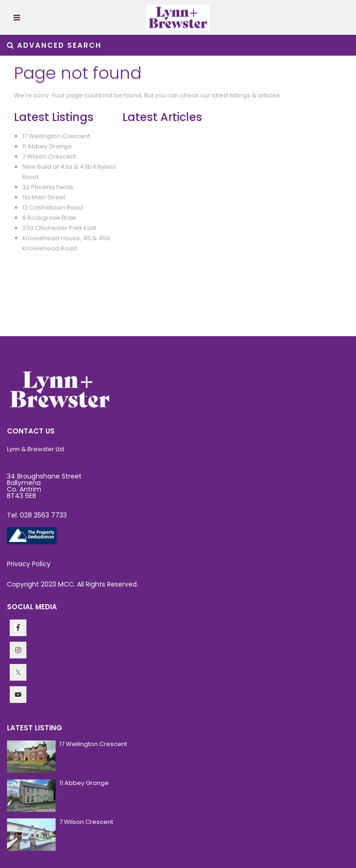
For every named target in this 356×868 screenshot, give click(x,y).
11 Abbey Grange (47, 146)
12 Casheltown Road (53, 207)
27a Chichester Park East (59, 228)
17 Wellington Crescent (56, 136)
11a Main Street (44, 197)
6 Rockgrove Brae (49, 218)
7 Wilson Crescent (49, 156)
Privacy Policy (29, 564)
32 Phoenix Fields (48, 187)
